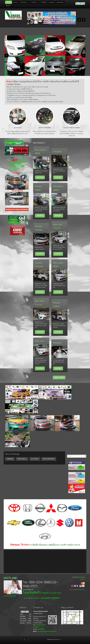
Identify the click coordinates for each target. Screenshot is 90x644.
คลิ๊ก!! (21, 168)
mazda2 (57, 152)
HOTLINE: (11, 578)
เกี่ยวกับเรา (24, 2)
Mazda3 (57, 343)
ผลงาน (15, 2)
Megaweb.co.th (57, 639)
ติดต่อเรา (9, 6)
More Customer (59, 378)
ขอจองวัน (51, 2)
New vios (39, 341)
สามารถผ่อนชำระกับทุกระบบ (77, 590)
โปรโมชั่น (43, 2)
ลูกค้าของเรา (60, 2)
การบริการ (34, 2)
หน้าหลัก (9, 2)
